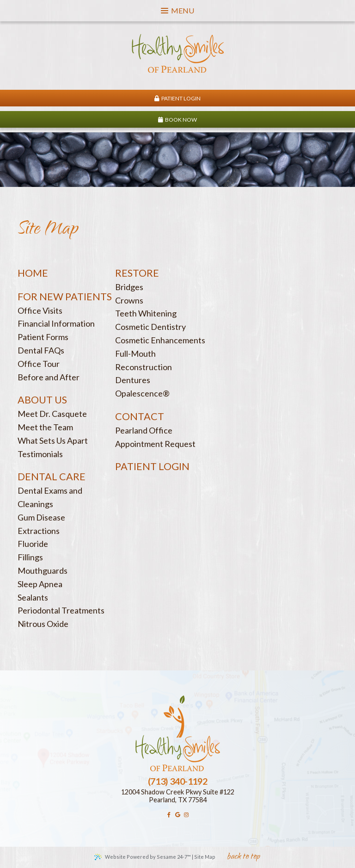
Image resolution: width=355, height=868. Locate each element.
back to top (244, 858)
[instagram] (186, 815)
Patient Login (177, 98)
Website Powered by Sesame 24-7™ (143, 857)
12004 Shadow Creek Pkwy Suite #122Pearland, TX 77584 (178, 796)
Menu (177, 10)
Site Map (205, 857)
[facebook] (169, 815)
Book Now (177, 120)
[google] (178, 815)
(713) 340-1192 (177, 781)
